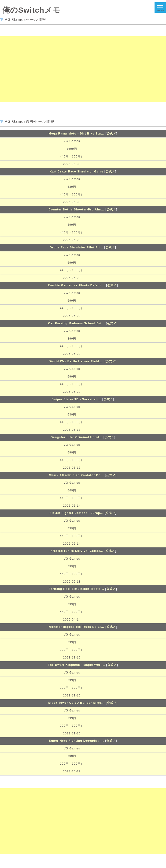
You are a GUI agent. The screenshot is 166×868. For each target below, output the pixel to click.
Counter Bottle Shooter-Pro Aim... (77, 210)
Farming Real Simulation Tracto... (77, 589)
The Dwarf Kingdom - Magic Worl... (77, 665)
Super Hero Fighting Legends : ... (76, 741)
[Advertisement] (81, 69)
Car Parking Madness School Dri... (77, 323)
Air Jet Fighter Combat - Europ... (76, 513)
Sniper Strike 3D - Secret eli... (77, 399)
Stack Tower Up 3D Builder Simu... (76, 703)
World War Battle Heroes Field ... (76, 361)
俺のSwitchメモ (31, 10)
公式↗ (111, 134)
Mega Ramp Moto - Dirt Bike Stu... (77, 134)
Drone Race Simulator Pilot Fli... (77, 247)
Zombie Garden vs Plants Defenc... (77, 285)
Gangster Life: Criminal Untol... (76, 437)
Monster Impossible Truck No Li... (77, 627)
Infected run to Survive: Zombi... (77, 551)
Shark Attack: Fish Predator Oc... (76, 475)
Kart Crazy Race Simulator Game (76, 172)
